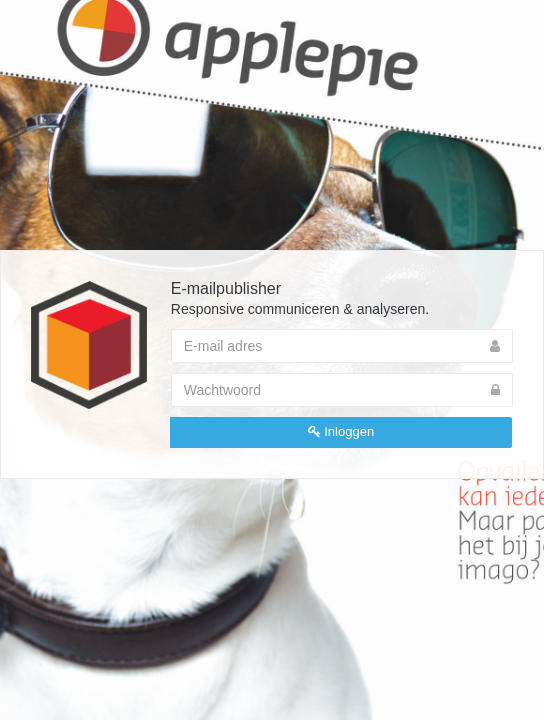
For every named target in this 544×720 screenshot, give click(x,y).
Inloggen (341, 431)
